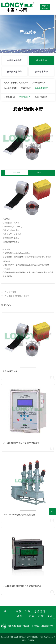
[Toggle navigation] (52, 7)
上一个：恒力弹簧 (9, 292)
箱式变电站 (26, 88)
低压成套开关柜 (10, 88)
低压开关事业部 (15, 72)
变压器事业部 (41, 72)
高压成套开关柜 (39, 83)
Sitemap (50, 637)
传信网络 (31, 640)
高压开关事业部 (15, 60)
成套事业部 (41, 60)
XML (45, 637)
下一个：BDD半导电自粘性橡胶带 (15, 296)
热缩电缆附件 (25, 97)
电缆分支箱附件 (41, 97)
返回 (39, 172)
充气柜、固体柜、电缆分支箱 (16, 83)
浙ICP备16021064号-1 (35, 637)
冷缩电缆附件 (9, 97)
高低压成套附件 (41, 88)
